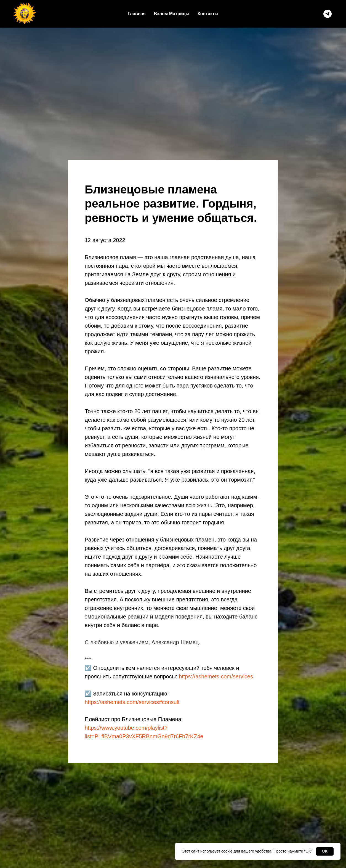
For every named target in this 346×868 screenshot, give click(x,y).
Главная (137, 14)
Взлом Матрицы (172, 14)
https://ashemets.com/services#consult (132, 702)
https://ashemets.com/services (216, 676)
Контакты (208, 14)
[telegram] (328, 14)
